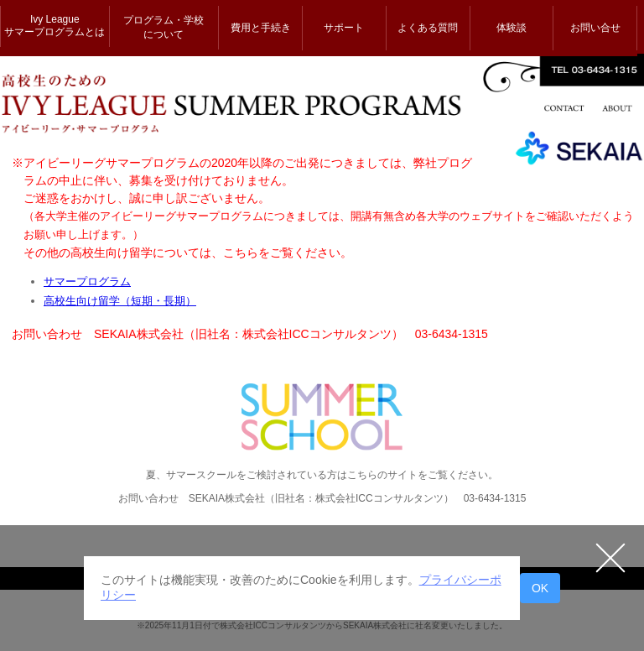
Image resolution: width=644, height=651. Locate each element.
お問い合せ (595, 28)
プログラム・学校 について (164, 27)
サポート (344, 28)
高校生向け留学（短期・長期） (120, 301)
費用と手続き (261, 28)
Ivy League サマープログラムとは (55, 26)
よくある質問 (428, 28)
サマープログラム (87, 281)
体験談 (512, 28)
